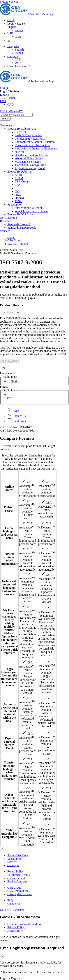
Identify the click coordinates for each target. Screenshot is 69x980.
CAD (18, 37)
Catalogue (13, 865)
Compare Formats (17, 438)
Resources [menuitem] (6, 221)
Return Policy (15, 871)
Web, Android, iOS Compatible (9, 834)
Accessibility (15, 931)
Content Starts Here (12, 250)
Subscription (15, 859)
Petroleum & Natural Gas (30, 139)
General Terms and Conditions (25, 924)
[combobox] (16, 115)
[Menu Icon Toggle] (9, 41)
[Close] (2, 849)
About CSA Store (18, 855)
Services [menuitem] (5, 231)
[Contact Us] (17, 416)
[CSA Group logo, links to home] (27, 14)
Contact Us (14, 904)
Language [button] (13, 46)
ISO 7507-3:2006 (18, 244)
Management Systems (28, 162)
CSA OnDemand (47, 475)
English (16, 381)
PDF (9, 398)
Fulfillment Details (18, 875)
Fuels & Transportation (28, 135)
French (19, 30)
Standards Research (19, 224)
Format (4, 387)
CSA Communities (18, 891)
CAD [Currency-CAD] (18, 59)
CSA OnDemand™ (19, 66)
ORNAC (20, 198)
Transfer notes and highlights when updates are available (9, 771)
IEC (17, 188)
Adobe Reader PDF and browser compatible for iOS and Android (9, 803)
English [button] (12, 27)
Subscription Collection (29, 208)
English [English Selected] (19, 50)
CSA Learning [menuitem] (8, 218)
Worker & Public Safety (29, 158)
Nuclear (19, 152)
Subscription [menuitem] (15, 205)
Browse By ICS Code (20, 214)
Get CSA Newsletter (12, 910)
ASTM (19, 178)
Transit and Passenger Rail (30, 165)
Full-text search (9, 509)
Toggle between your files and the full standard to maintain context (9, 677)
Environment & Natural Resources (35, 142)
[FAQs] (13, 411)
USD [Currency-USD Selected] (18, 63)
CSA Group (22, 181)
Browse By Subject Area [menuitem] (22, 129)
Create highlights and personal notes (9, 533)
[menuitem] (42, 132)
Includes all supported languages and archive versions (9, 588)
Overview (13, 312)
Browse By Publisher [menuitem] (20, 172)
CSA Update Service (20, 894)
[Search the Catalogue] (5, 119)
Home (11, 237)
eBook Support (16, 878)
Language (6, 373)
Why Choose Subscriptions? (31, 211)
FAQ (10, 900)
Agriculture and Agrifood (30, 168)
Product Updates (17, 881)
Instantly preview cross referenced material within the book (9, 713)
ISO (17, 191)
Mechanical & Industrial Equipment (36, 148)
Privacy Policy (16, 927)
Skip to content (9, 2)
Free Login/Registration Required (32, 948)
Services (12, 862)
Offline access (9, 488)
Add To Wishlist (10, 361)
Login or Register (10, 978)
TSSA (18, 201)
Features (9, 475)
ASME (19, 175)
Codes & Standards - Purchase (18, 253)
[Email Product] (18, 421)
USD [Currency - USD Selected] (10, 33)
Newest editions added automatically (9, 559)
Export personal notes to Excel (9, 743)
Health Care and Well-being (31, 155)
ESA (17, 185)
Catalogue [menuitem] (6, 125)
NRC (18, 195)
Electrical (20, 132)
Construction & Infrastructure (32, 145)
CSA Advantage (28, 475)
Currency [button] (13, 56)
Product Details (11, 305)
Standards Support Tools (22, 228)
